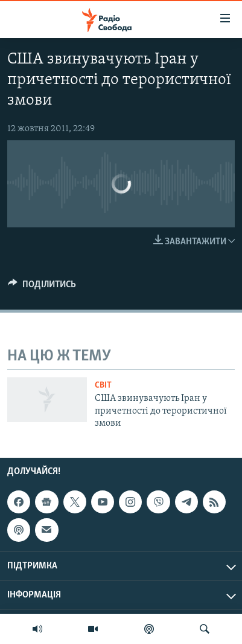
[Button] (42, 287)
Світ (103, 385)
